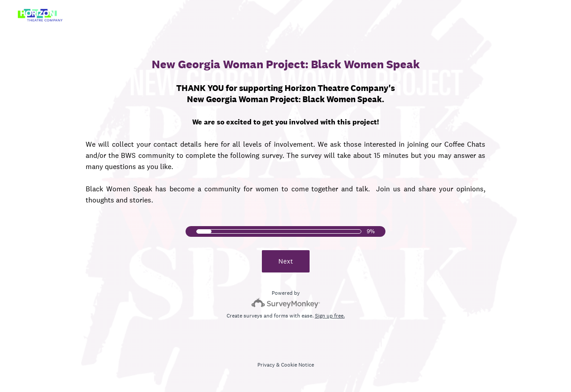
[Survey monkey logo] (286, 303)
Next (286, 261)
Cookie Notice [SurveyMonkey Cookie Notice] (298, 365)
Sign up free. (330, 316)
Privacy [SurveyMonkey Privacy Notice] (266, 365)
